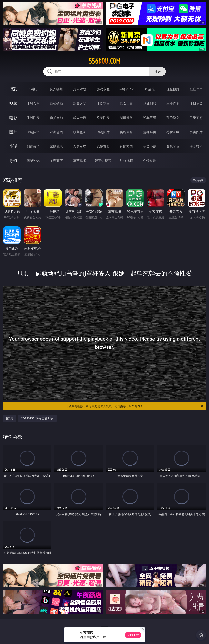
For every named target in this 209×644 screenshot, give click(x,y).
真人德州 (56, 89)
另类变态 (196, 118)
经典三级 (150, 118)
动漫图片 (103, 132)
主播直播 (173, 103)
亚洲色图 (56, 132)
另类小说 (150, 146)
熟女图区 (173, 132)
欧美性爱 (103, 118)
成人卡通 (80, 118)
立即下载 (133, 635)
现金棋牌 (173, 89)
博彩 (13, 89)
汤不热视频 (103, 161)
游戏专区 (103, 89)
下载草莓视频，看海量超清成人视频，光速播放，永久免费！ (135, 406)
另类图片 (196, 132)
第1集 (10, 418)
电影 (13, 118)
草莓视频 (80, 161)
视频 (13, 103)
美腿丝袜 (126, 132)
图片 (13, 132)
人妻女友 (80, 146)
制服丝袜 (126, 118)
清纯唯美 (150, 132)
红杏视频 (126, 161)
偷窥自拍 (33, 132)
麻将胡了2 (126, 89)
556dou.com (104, 61)
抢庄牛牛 (196, 89)
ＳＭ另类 (196, 103)
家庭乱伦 (56, 146)
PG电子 (33, 89)
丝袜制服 (150, 103)
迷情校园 (126, 146)
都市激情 (33, 146)
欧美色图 (80, 132)
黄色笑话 (173, 146)
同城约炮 (33, 161)
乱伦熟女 (173, 118)
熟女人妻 (126, 103)
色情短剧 (150, 161)
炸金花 (150, 89)
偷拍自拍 (56, 118)
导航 (13, 160)
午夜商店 (56, 161)
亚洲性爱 (33, 118)
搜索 (158, 72)
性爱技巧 (196, 146)
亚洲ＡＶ (33, 103)
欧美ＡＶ (80, 103)
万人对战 (80, 89)
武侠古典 (103, 146)
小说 (13, 146)
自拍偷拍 (56, 103)
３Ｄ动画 (103, 103)
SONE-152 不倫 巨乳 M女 (37, 418)
